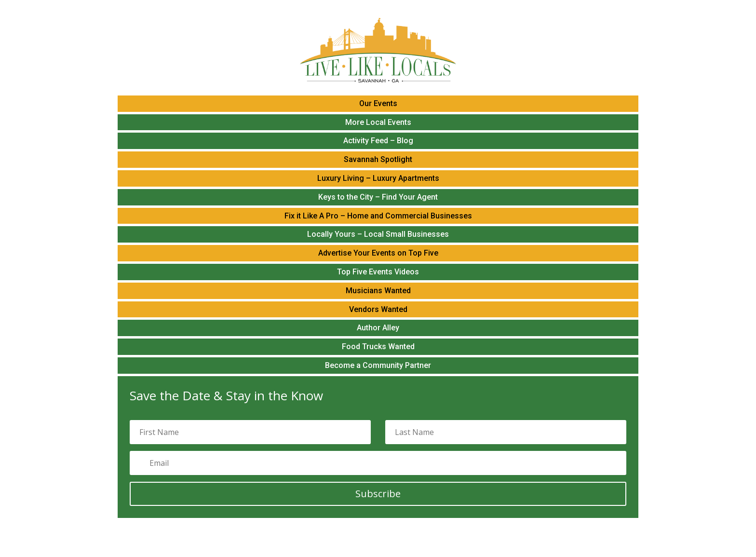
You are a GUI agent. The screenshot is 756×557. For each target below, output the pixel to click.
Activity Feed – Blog (378, 141)
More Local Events (378, 122)
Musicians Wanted (378, 291)
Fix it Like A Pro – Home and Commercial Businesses (378, 216)
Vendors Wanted (378, 309)
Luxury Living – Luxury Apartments (378, 178)
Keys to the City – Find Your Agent (378, 197)
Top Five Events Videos (378, 272)
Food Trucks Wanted (378, 346)
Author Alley (378, 328)
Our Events (378, 103)
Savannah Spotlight (378, 159)
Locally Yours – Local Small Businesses (378, 234)
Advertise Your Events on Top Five (378, 253)
